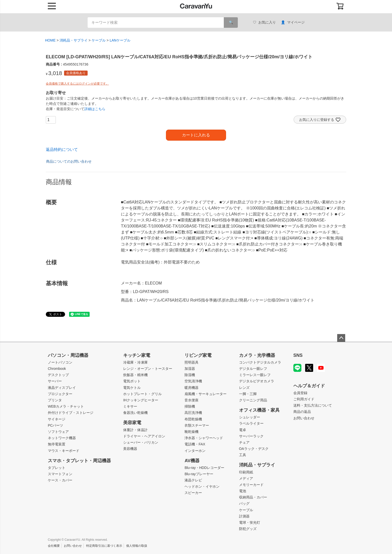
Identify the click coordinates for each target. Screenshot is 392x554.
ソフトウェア (58, 432)
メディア (246, 478)
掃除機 (190, 406)
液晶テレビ (193, 480)
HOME (50, 40)
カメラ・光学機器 (257, 355)
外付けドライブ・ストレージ (71, 413)
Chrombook (57, 369)
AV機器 (192, 461)
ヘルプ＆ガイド (309, 386)
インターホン (195, 451)
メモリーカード (251, 485)
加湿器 (190, 369)
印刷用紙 (246, 472)
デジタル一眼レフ (253, 369)
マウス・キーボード (64, 451)
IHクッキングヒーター (141, 400)
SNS (298, 355)
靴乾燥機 (191, 432)
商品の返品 (302, 412)
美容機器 (130, 449)
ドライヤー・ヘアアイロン (144, 436)
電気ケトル (132, 388)
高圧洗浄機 (193, 413)
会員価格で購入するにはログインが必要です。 (77, 84)
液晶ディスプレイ (62, 388)
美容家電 (132, 423)
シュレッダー (250, 417)
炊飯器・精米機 (135, 375)
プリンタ (55, 400)
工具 (243, 455)
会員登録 (300, 393)
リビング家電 (198, 355)
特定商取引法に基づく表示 (104, 546)
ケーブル (99, 40)
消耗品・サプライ (74, 40)
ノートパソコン (60, 362)
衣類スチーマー (197, 425)
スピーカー (193, 493)
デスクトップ (58, 375)
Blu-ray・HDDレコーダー (204, 468)
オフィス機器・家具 (259, 410)
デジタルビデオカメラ (257, 381)
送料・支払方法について (313, 405)
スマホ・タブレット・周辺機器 (79, 461)
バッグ (244, 503)
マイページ (293, 22)
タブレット (57, 468)
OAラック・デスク (254, 449)
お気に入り (264, 22)
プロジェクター (60, 394)
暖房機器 (191, 388)
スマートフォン (60, 474)
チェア (244, 442)
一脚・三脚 (248, 394)
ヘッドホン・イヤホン (202, 486)
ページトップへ (341, 338)
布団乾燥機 (193, 419)
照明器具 (191, 362)
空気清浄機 (193, 381)
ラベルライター (251, 423)
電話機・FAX (195, 444)
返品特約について (62, 150)
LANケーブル (120, 40)
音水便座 (191, 400)
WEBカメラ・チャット (66, 406)
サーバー (55, 381)
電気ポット (132, 381)
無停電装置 (57, 444)
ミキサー (130, 406)
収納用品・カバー (253, 497)
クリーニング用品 (253, 400)
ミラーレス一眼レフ (255, 375)
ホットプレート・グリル (142, 394)
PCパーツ (55, 425)
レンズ (244, 388)
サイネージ (57, 419)
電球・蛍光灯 (250, 522)
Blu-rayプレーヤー (199, 474)
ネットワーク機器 (62, 438)
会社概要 (54, 546)
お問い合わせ (304, 418)
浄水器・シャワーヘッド (204, 438)
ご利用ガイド (304, 399)
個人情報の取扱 (137, 546)
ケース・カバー (60, 480)
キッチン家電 (137, 355)
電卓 (243, 430)
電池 (243, 491)
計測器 (244, 516)
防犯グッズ (248, 529)
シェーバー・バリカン (141, 442)
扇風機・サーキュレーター (206, 394)
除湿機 (190, 375)
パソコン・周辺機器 (68, 355)
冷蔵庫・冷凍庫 (135, 362)
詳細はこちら (95, 109)
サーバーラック (251, 436)
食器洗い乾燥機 (135, 413)
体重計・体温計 (135, 430)
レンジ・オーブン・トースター (148, 369)
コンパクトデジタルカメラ (260, 362)
